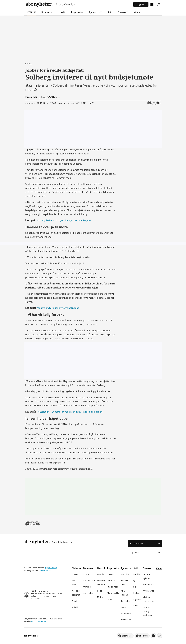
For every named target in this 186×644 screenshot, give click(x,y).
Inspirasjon (77, 12)
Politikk (75, 607)
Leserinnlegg (88, 593)
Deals (109, 599)
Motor (100, 597)
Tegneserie (126, 620)
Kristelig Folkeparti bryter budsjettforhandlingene (64, 220)
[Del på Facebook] (149, 103)
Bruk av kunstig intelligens (147, 611)
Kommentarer (89, 581)
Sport (74, 601)
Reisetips (111, 581)
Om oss (122, 12)
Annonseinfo (148, 591)
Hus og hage (113, 587)
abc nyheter (127, 636)
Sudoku (137, 593)
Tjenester (94, 12)
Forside (75, 574)
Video (137, 12)
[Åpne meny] (152, 4)
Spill (110, 12)
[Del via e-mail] (158, 103)
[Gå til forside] (50, 4)
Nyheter (31, 12)
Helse (100, 591)
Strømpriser (126, 614)
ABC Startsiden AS (39, 621)
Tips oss (134, 552)
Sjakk (136, 587)
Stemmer (47, 12)
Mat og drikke (113, 593)
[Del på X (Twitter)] (154, 103)
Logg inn (141, 4)
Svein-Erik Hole (45, 571)
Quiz (135, 581)
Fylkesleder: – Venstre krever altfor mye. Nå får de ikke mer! (69, 412)
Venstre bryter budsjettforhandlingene (58, 308)
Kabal (136, 605)
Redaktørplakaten (42, 593)
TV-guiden (125, 601)
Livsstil (61, 12)
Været (124, 607)
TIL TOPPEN (30, 636)
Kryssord (137, 599)
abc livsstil (144, 636)
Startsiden (126, 574)
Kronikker (87, 587)
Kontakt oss (137, 543)
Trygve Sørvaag (51, 568)
